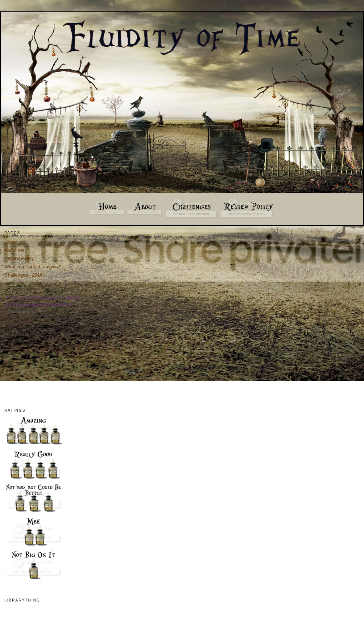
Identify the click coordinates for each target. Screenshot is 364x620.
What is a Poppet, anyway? (33, 267)
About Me (15, 250)
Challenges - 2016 (24, 275)
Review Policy (19, 258)
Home (11, 242)
